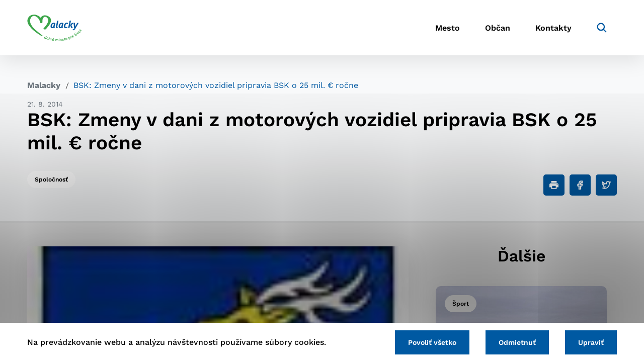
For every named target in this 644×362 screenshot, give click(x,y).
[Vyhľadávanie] (602, 28)
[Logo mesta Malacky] (55, 28)
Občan (498, 28)
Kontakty (553, 28)
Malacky (44, 85)
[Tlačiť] (554, 185)
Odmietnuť (517, 342)
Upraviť (591, 342)
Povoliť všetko (432, 342)
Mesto (448, 28)
